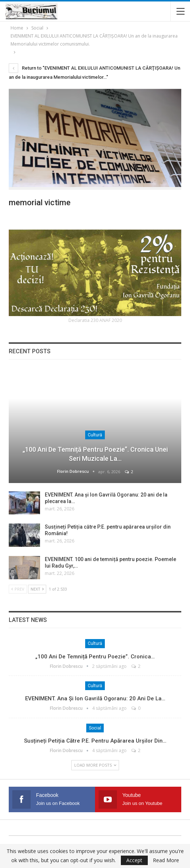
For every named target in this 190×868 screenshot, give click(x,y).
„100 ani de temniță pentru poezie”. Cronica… (95, 657)
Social (95, 728)
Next (37, 589)
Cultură (95, 435)
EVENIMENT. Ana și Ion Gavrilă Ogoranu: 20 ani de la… (95, 698)
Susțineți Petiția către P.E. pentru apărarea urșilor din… (95, 741)
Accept (134, 860)
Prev (18, 589)
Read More (166, 860)
